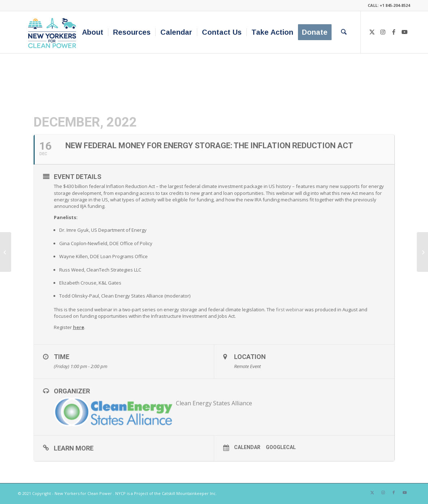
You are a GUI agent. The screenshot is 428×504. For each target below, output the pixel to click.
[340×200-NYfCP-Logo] (54, 32)
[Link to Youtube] (405, 32)
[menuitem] (93, 32)
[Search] (344, 32)
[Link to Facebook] (394, 32)
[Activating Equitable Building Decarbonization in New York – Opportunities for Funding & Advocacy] (6, 252)
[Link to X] (372, 32)
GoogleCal (281, 447)
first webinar (290, 309)
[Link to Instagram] (383, 32)
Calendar (247, 447)
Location (250, 357)
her (77, 327)
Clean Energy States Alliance (214, 403)
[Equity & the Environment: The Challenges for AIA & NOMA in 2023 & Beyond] (422, 252)
